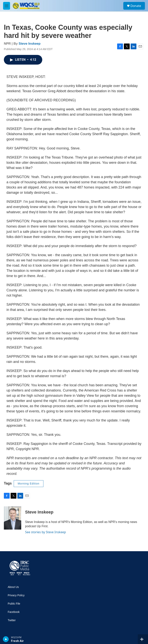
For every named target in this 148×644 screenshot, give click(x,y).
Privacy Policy (16, 595)
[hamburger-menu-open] (7, 6)
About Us (13, 587)
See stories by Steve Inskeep (46, 532)
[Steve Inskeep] (13, 518)
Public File (14, 604)
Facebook (14, 612)
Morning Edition (29, 484)
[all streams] (143, 639)
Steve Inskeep (30, 44)
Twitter (12, 620)
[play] (6, 639)
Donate (136, 6)
